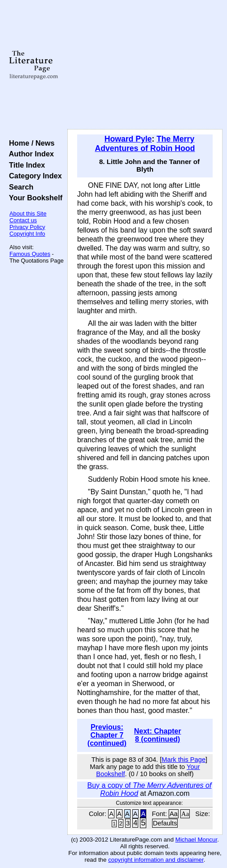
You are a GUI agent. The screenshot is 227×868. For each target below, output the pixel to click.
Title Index (25, 165)
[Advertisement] (145, 65)
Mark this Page (183, 760)
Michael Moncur (196, 840)
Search (19, 187)
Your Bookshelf (34, 198)
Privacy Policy (27, 227)
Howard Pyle (128, 139)
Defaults (165, 823)
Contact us (23, 220)
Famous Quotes (30, 254)
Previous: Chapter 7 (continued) (107, 735)
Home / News (30, 143)
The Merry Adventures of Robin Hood (145, 144)
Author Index (29, 154)
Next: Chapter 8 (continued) (158, 735)
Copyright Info (27, 234)
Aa (174, 814)
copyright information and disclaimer (156, 860)
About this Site (28, 214)
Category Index (33, 176)
